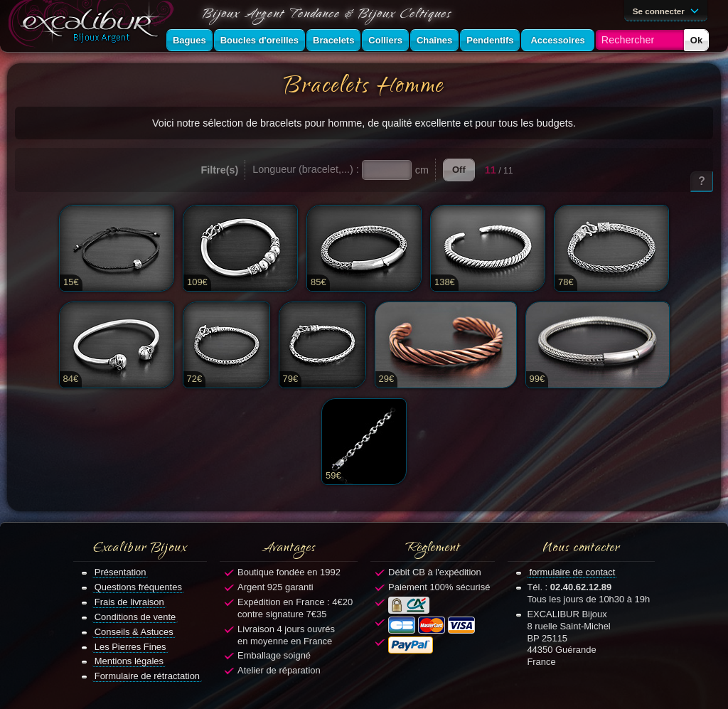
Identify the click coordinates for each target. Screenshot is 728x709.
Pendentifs (490, 40)
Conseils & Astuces (134, 632)
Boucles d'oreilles (259, 40)
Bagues (189, 40)
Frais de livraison (129, 602)
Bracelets (333, 40)
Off (459, 170)
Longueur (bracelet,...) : (306, 169)
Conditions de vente (135, 617)
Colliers (385, 40)
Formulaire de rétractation (147, 676)
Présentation (121, 572)
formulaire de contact (572, 572)
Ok (696, 40)
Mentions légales (129, 661)
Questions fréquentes (138, 587)
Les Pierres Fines (130, 647)
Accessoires (557, 40)
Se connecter (668, 10)
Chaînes (434, 40)
